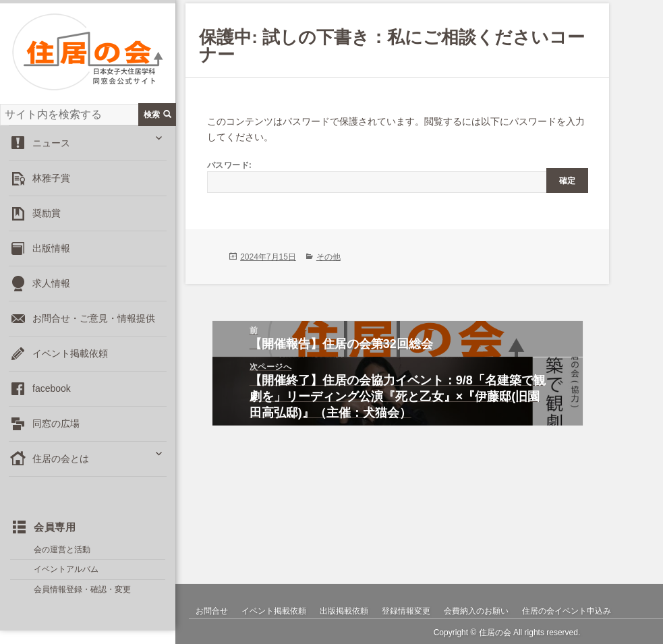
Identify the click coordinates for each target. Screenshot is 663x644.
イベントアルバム (66, 569)
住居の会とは (61, 459)
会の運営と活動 (62, 550)
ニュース (51, 143)
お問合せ (212, 611)
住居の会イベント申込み (567, 611)
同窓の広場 (56, 423)
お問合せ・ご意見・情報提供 (94, 318)
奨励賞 (47, 213)
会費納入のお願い (476, 611)
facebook (52, 388)
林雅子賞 (51, 178)
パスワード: (398, 176)
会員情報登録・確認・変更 (82, 589)
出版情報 (51, 248)
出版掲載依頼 (344, 611)
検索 (157, 114)
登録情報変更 (406, 611)
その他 (328, 257)
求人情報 (51, 283)
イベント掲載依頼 (70, 353)
